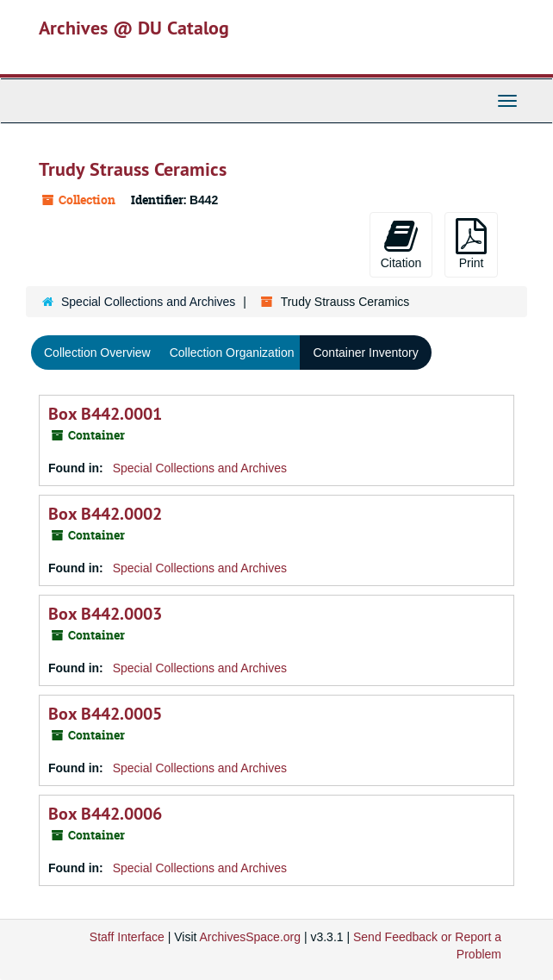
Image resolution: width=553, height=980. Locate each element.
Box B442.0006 (105, 814)
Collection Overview (97, 353)
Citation (401, 244)
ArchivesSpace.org (251, 937)
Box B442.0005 (105, 714)
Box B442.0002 (105, 514)
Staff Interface (127, 937)
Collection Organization (232, 353)
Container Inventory (365, 353)
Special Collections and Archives (148, 302)
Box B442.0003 (105, 614)
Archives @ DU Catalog (134, 28)
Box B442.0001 (105, 414)
